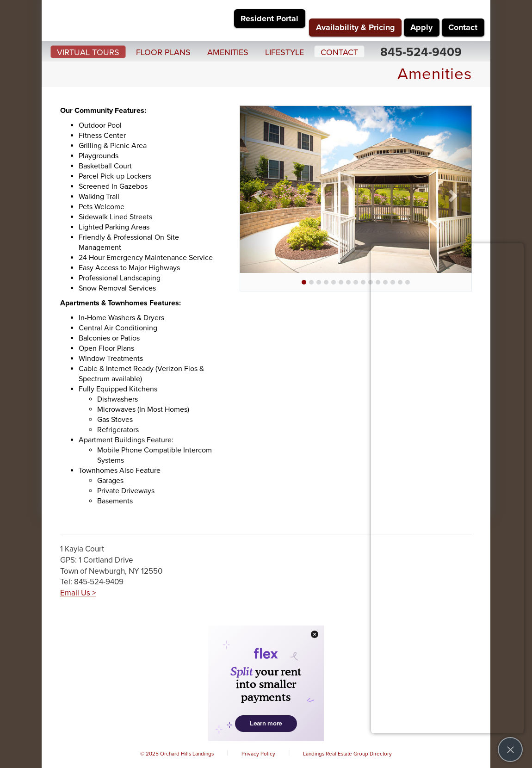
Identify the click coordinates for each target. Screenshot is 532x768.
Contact (463, 27)
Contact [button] (339, 52)
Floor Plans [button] (163, 52)
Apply (421, 27)
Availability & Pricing (356, 27)
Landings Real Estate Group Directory (347, 754)
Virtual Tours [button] (88, 52)
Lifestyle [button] (285, 52)
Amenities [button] (228, 52)
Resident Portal (269, 19)
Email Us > (78, 593)
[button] (257, 193)
